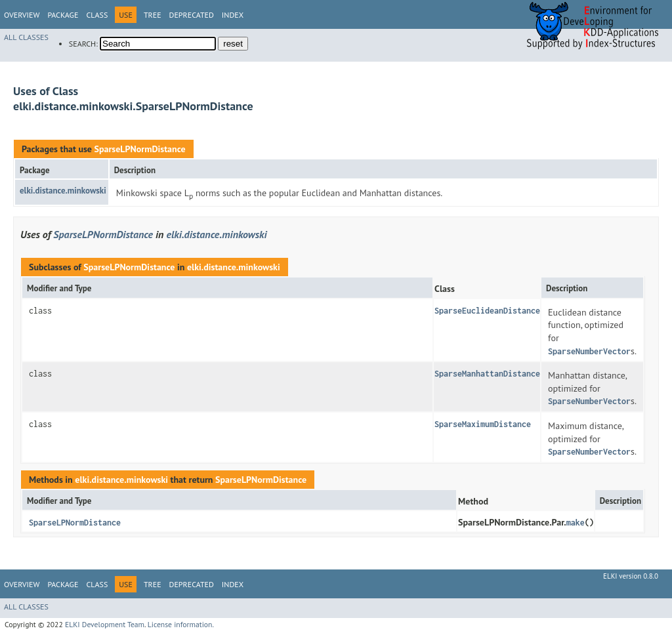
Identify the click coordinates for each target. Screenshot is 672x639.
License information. (181, 624)
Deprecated (192, 15)
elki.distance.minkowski (63, 191)
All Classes (26, 37)
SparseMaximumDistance (483, 424)
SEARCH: (83, 44)
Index (233, 15)
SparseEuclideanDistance (487, 311)
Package (63, 15)
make (576, 523)
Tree (153, 15)
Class (97, 15)
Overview (22, 15)
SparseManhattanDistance (487, 374)
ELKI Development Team (105, 624)
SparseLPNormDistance (139, 149)
